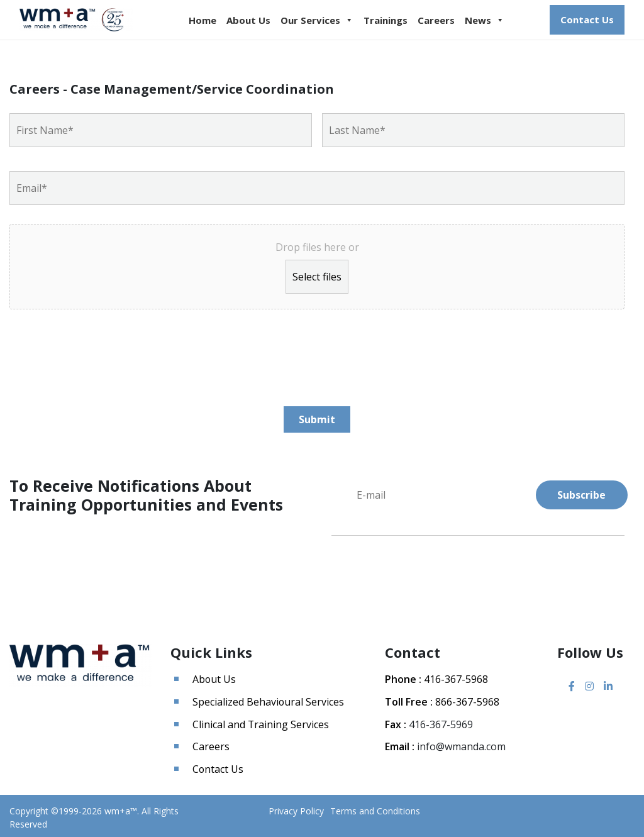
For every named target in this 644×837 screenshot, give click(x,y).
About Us (248, 20)
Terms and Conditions (375, 808)
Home (203, 20)
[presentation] (105, 353)
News (485, 20)
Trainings (386, 20)
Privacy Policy (296, 808)
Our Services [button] (317, 20)
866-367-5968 (467, 701)
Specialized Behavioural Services (269, 701)
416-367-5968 (456, 679)
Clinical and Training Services (261, 723)
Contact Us (587, 19)
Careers (436, 20)
